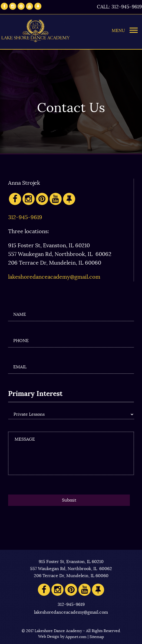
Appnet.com (76, 637)
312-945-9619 (25, 217)
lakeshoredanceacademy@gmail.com (54, 277)
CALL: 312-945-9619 (119, 7)
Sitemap (97, 637)
